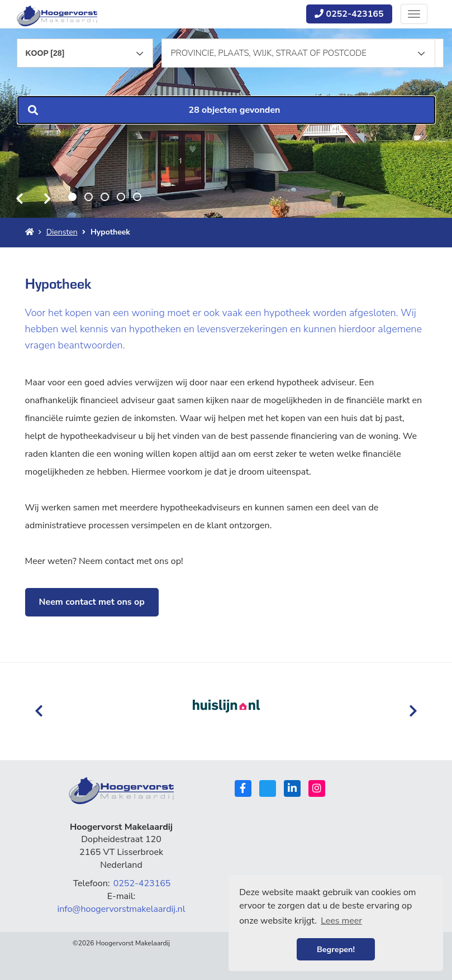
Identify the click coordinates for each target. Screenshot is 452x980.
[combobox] (85, 48)
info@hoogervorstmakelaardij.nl (122, 909)
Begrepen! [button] (336, 949)
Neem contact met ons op (92, 602)
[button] (226, 110)
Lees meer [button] (341, 921)
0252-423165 (349, 14)
